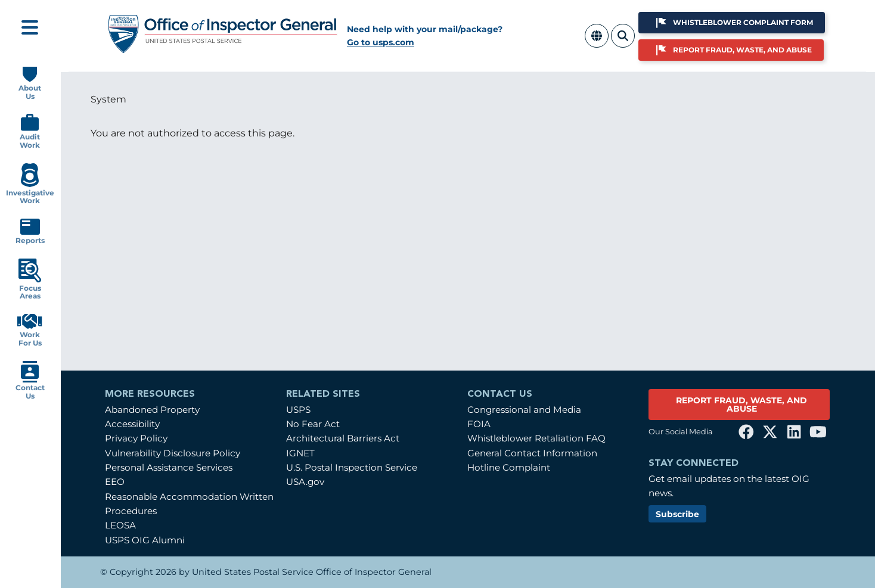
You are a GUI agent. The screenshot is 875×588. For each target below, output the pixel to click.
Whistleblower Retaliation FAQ (536, 438)
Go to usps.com (381, 42)
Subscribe (677, 514)
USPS (298, 410)
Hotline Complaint (509, 467)
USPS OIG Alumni (145, 540)
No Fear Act (313, 424)
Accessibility (132, 424)
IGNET (300, 453)
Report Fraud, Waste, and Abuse (742, 50)
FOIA (479, 424)
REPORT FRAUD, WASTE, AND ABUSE (741, 405)
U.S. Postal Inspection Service (352, 467)
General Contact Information (532, 453)
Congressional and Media (524, 410)
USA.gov (305, 482)
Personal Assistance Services (169, 467)
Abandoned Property (152, 410)
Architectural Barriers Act (343, 438)
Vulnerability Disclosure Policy (173, 453)
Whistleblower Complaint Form (743, 22)
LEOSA (120, 525)
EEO (115, 482)
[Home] (223, 49)
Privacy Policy (136, 438)
